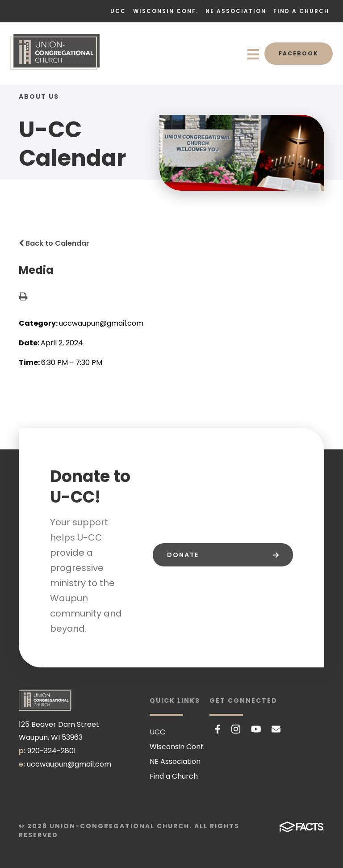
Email (276, 729)
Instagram (236, 729)
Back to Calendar (54, 243)
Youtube (256, 729)
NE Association (236, 11)
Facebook (299, 53)
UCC (118, 11)
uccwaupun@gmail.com (69, 764)
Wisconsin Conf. (166, 11)
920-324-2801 (52, 751)
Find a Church (301, 11)
